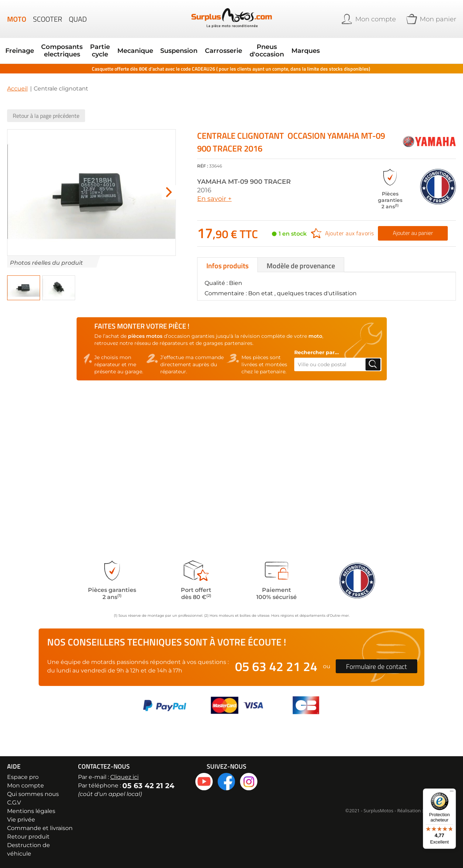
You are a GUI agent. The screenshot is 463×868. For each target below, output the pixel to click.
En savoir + (214, 191)
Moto (17, 19)
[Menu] (452, 793)
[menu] (169, 47)
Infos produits (227, 258)
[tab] (227, 257)
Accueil (17, 81)
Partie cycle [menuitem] (84, 47)
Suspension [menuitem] (149, 47)
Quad (78, 19)
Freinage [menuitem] (19, 47)
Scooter (48, 19)
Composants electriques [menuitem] (53, 47)
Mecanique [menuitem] (113, 47)
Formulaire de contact (376, 666)
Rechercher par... (317, 345)
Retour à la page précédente (46, 108)
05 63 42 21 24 (276, 666)
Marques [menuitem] (253, 47)
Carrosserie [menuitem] (185, 47)
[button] (169, 185)
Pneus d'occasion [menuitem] (220, 47)
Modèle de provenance (301, 258)
